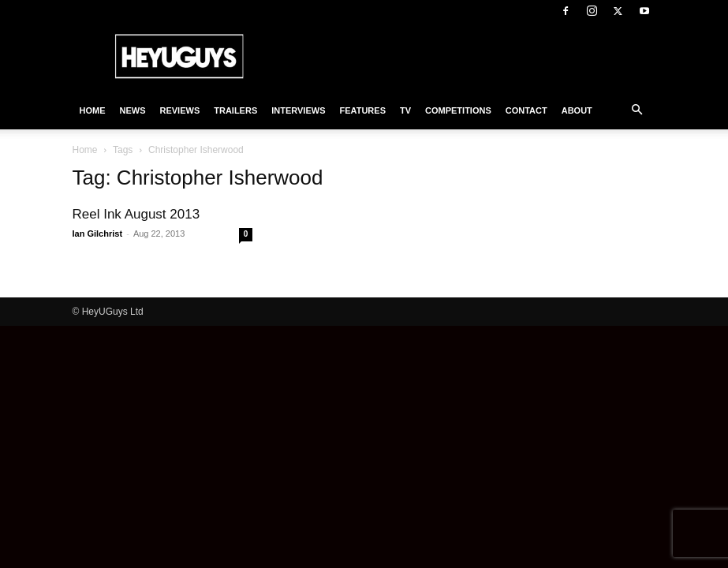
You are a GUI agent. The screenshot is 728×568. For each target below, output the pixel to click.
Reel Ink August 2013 (136, 214)
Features (363, 110)
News (133, 110)
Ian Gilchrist (98, 234)
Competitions (458, 110)
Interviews (298, 110)
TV (405, 110)
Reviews (180, 110)
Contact (526, 110)
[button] (637, 110)
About (577, 110)
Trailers (235, 110)
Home (93, 110)
